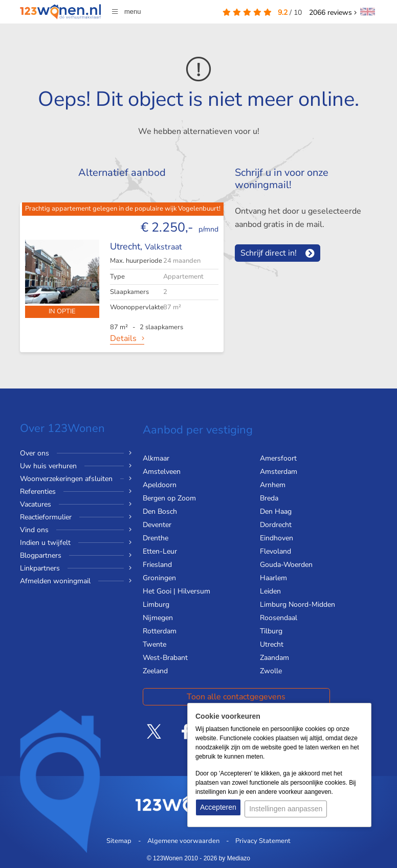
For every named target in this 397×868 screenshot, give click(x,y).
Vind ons (34, 530)
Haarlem (273, 578)
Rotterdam (160, 631)
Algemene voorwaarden (183, 841)
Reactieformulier (46, 517)
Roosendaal (279, 618)
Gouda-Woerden (286, 565)
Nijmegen (158, 618)
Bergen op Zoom (169, 498)
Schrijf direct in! (269, 253)
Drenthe (156, 538)
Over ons (35, 453)
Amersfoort (278, 458)
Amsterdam (279, 472)
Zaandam (274, 658)
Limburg (156, 604)
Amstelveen (162, 472)
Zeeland (155, 671)
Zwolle (271, 671)
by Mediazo (235, 858)
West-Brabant (165, 658)
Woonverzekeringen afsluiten (66, 479)
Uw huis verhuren (48, 466)
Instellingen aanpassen (289, 810)
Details (123, 338)
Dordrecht (276, 525)
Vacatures (36, 504)
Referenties (38, 492)
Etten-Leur (160, 551)
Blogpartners (41, 555)
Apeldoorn (160, 485)
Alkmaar (156, 458)
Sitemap (119, 841)
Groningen (159, 578)
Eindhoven (277, 538)
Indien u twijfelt (45, 543)
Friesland (157, 565)
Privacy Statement (263, 841)
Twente (155, 644)
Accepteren (218, 810)
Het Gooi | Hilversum (177, 591)
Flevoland (275, 551)
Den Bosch (160, 511)
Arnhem (273, 485)
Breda (269, 498)
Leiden (270, 591)
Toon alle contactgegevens (201, 697)
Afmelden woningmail (55, 581)
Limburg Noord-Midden (297, 604)
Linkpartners (40, 568)
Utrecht (272, 644)
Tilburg (271, 631)
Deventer (157, 525)
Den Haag (276, 511)
